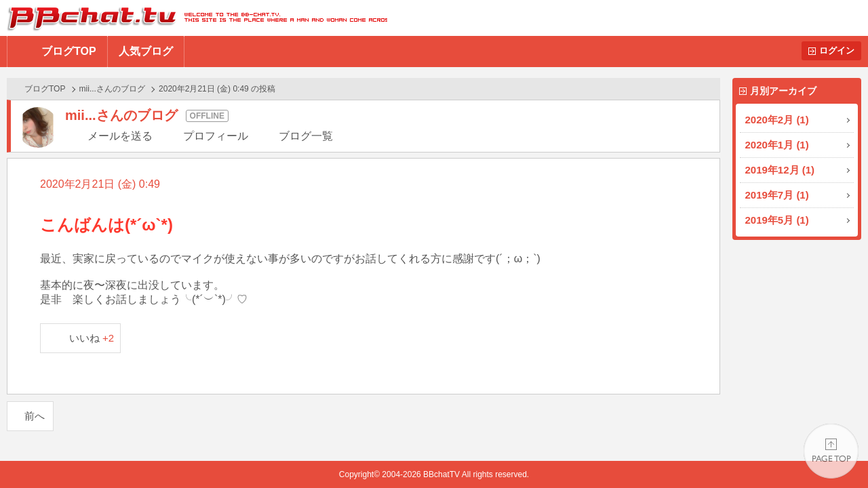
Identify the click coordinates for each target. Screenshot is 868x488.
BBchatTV (194, 18)
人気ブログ (146, 51)
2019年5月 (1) (777, 220)
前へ (35, 416)
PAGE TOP (831, 451)
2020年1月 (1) (777, 145)
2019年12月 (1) (780, 170)
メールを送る (120, 136)
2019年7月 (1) (777, 195)
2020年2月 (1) (777, 120)
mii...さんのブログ (112, 89)
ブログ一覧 (306, 136)
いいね (92, 338)
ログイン (837, 50)
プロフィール (216, 136)
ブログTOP (69, 51)
